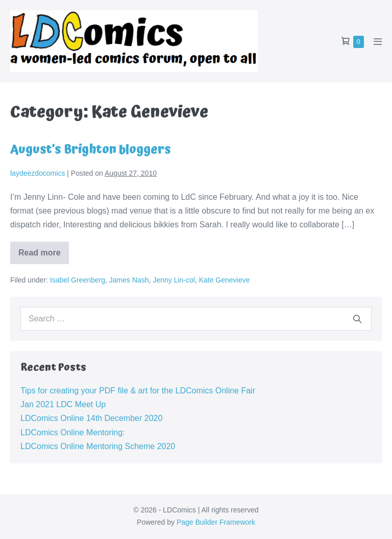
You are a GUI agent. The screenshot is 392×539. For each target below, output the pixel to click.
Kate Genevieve (225, 280)
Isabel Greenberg (78, 280)
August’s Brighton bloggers (91, 150)
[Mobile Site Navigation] (378, 41)
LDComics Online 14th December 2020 (91, 418)
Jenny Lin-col (174, 280)
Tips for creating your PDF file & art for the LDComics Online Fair (138, 391)
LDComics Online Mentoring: (73, 432)
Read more (44, 256)
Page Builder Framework (216, 522)
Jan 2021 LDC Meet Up (63, 404)
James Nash (129, 280)
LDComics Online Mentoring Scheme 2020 (98, 446)
